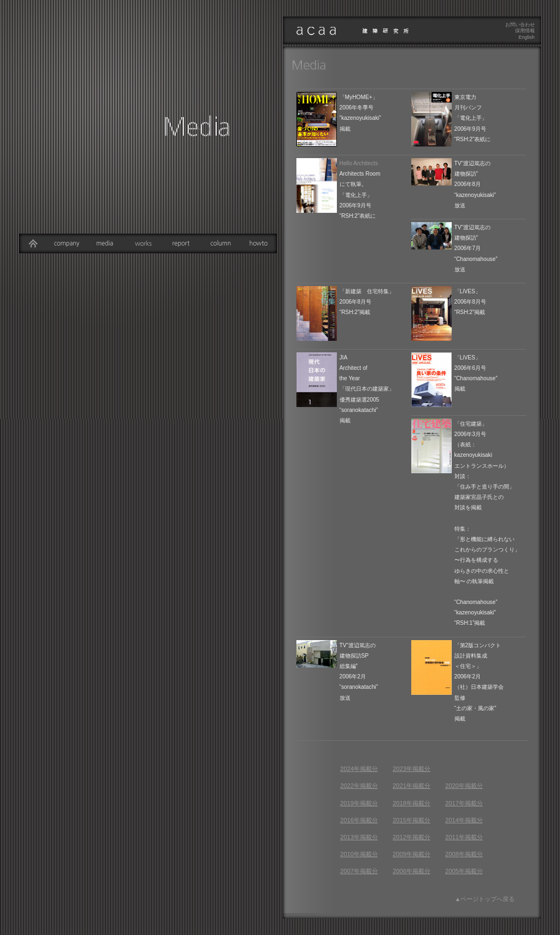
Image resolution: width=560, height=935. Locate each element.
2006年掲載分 (412, 871)
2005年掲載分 (464, 871)
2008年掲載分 (464, 854)
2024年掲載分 (359, 769)
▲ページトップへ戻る (485, 899)
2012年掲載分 (412, 837)
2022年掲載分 (359, 786)
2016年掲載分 (359, 820)
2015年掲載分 (412, 820)
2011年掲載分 (464, 837)
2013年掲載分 (359, 837)
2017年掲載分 (464, 803)
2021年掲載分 (412, 786)
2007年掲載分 (359, 871)
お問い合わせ (520, 25)
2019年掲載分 (359, 803)
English (527, 37)
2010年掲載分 (359, 854)
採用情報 (525, 31)
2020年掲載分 (464, 786)
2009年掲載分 (412, 854)
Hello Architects (359, 163)
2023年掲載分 (412, 769)
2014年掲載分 (464, 820)
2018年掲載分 (412, 803)
